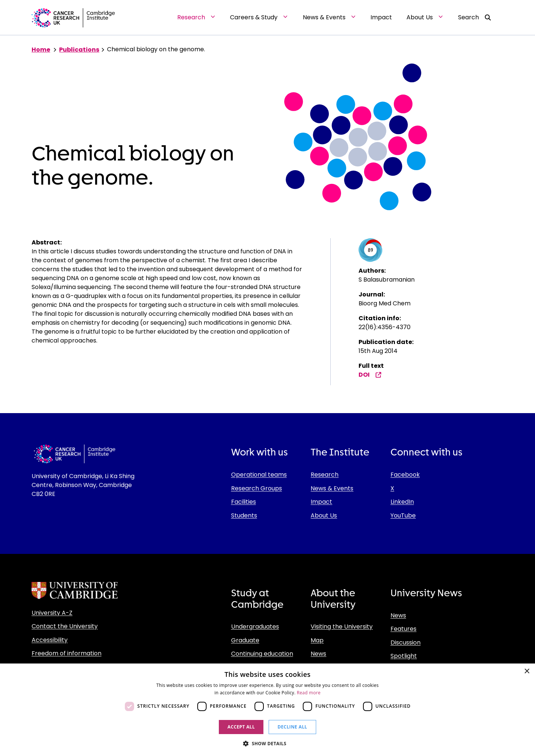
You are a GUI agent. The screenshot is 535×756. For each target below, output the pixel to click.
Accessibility (50, 640)
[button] (267, 743)
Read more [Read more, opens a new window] (309, 693)
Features (403, 629)
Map (317, 640)
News (318, 654)
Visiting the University (342, 627)
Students (244, 515)
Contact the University (65, 626)
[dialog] (267, 710)
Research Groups (257, 488)
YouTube (403, 515)
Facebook (405, 475)
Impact (321, 502)
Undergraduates (255, 627)
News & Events (332, 488)
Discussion (406, 643)
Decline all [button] (292, 727)
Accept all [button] (241, 727)
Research (325, 475)
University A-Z (52, 613)
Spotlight (404, 656)
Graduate (245, 640)
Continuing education (262, 654)
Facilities (244, 502)
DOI (370, 375)
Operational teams (259, 475)
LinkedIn (402, 502)
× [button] (527, 671)
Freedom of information (67, 653)
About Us (324, 515)
